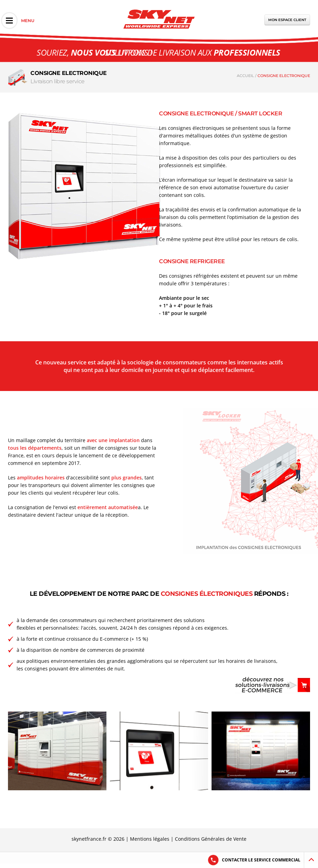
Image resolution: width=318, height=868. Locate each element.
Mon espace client (287, 20)
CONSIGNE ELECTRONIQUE (284, 76)
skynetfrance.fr (89, 839)
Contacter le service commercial (261, 860)
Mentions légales (150, 839)
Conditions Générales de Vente (211, 839)
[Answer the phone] (213, 860)
